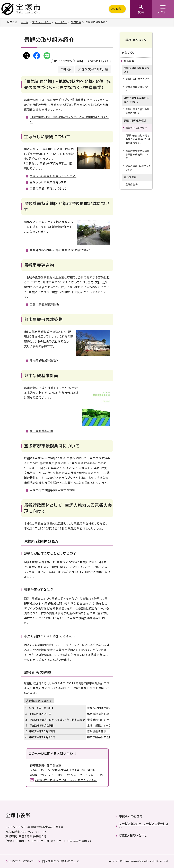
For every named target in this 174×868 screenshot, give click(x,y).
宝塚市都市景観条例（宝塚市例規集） (53, 490)
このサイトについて (22, 861)
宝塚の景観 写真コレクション (49, 189)
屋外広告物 (132, 185)
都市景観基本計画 (41, 431)
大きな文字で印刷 (91, 69)
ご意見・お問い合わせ (133, 836)
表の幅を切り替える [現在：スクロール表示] (39, 701)
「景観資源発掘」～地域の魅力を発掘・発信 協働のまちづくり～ (138, 139)
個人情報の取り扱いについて (61, 861)
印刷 (63, 69)
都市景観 (76, 22)
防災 (119, 9)
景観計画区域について (138, 79)
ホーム (24, 22)
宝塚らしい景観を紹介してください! (53, 176)
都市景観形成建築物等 (44, 361)
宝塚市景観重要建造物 (44, 305)
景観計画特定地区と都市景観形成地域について (60, 250)
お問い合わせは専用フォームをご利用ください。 (66, 780)
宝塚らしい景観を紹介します (48, 182)
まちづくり (61, 22)
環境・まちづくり (42, 22)
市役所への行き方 (131, 816)
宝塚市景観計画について (138, 89)
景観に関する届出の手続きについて (137, 111)
